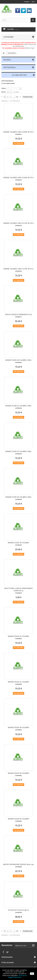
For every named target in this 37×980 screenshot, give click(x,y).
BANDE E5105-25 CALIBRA (18, 820)
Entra (33, 2)
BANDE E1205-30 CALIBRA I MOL (18, 361)
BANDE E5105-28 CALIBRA (18, 774)
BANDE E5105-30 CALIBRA (18, 729)
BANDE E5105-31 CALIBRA (18, 683)
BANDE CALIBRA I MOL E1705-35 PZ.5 (18, 224)
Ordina (4, 88)
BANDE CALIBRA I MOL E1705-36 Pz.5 (18, 270)
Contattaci (27, 2)
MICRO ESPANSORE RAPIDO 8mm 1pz (18, 866)
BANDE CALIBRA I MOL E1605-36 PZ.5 (18, 179)
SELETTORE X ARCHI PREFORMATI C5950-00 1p (18, 591)
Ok (32, 974)
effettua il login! (30, 48)
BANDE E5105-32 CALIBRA (18, 637)
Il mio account (8, 962)
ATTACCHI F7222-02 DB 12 (19, 911)
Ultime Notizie (19, 75)
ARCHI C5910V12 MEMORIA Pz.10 (18, 316)
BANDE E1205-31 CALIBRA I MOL (18, 407)
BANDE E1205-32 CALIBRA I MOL (18, 453)
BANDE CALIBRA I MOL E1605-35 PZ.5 (18, 133)
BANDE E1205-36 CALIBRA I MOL (18, 498)
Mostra (4, 92)
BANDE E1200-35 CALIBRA (18, 544)
